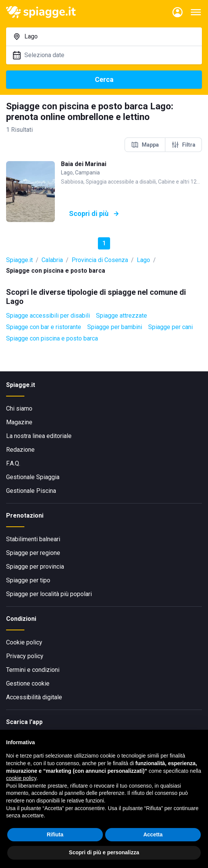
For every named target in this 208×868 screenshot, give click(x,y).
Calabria (52, 260)
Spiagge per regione (33, 553)
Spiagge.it (19, 260)
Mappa (145, 145)
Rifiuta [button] (55, 834)
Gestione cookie (28, 683)
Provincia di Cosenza (100, 260)
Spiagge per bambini (115, 327)
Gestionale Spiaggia (33, 477)
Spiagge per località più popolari (49, 594)
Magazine (19, 422)
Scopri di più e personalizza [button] (104, 852)
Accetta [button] (153, 834)
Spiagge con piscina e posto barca (52, 338)
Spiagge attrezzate (122, 316)
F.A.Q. (13, 463)
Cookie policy (24, 642)
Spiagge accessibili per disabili (48, 316)
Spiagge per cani (170, 327)
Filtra (183, 145)
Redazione (20, 450)
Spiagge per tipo (28, 580)
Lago (143, 260)
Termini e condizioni (33, 670)
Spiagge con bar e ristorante (44, 327)
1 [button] (104, 243)
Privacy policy (25, 656)
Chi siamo (19, 408)
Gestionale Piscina (31, 491)
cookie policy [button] (21, 778)
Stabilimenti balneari (33, 539)
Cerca (104, 79)
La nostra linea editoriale (39, 436)
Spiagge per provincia (35, 567)
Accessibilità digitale (34, 697)
